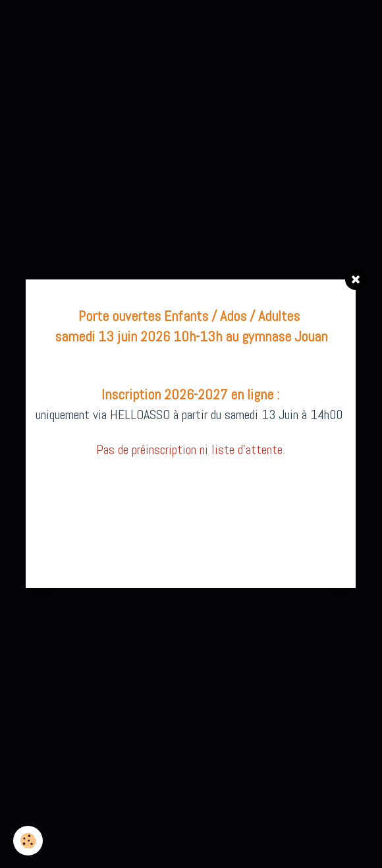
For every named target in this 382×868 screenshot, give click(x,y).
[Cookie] (28, 841)
